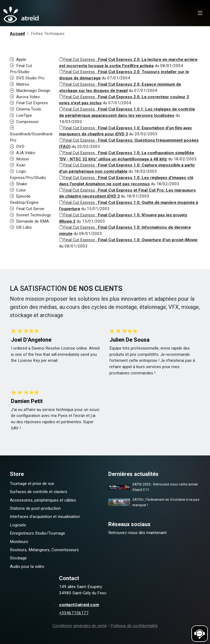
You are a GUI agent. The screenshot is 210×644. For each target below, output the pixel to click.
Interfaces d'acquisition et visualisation (45, 517)
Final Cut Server (27, 209)
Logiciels (18, 525)
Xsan (18, 165)
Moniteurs (19, 542)
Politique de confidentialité (134, 626)
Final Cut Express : (128, 240)
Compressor (24, 122)
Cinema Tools (25, 109)
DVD (17, 147)
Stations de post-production (35, 508)
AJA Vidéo (23, 153)
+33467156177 (74, 613)
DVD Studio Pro (27, 78)
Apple (18, 59)
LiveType (21, 115)
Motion (19, 159)
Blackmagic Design (30, 91)
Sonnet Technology (30, 215)
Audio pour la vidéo (27, 567)
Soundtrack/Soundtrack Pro (31, 134)
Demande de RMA (29, 221)
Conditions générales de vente (80, 626)
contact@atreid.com (79, 605)
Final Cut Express (29, 103)
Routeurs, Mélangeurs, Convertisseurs (44, 550)
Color (18, 190)
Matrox (20, 84)
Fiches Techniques (48, 34)
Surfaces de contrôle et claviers (39, 492)
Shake (18, 184)
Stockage (18, 558)
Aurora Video (25, 97)
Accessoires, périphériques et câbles (43, 500)
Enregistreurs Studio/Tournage (37, 533)
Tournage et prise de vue (32, 484)
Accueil (17, 34)
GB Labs (21, 227)
